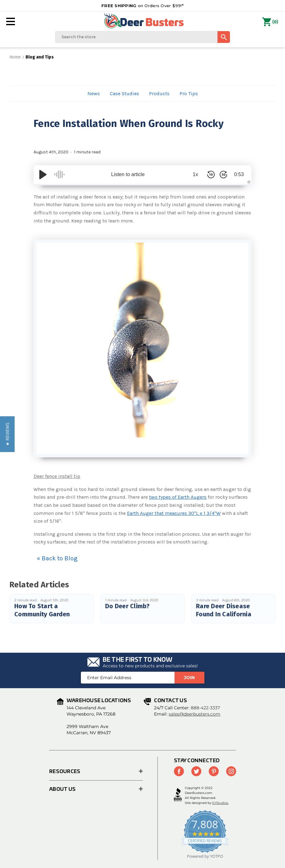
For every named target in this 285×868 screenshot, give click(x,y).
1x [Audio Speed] (196, 174)
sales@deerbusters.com (194, 714)
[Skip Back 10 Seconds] (211, 175)
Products (159, 93)
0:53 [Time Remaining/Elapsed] (239, 174)
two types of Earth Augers (178, 497)
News (94, 93)
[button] (7, 434)
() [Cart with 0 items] (270, 22)
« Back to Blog (57, 558)
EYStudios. (220, 803)
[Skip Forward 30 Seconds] (223, 175)
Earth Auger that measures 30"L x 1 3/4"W (174, 513)
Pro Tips (189, 93)
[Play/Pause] (43, 175)
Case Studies (124, 93)
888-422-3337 (205, 708)
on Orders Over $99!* (142, 6)
